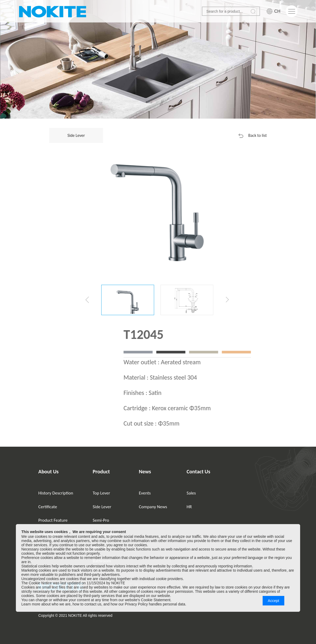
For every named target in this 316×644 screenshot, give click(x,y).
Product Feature (53, 520)
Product (101, 472)
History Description (56, 493)
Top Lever (101, 493)
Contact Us (198, 472)
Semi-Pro (101, 520)
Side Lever (102, 507)
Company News (153, 507)
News (145, 472)
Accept (274, 601)
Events (145, 493)
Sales (191, 493)
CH (277, 11)
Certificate (48, 507)
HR (189, 507)
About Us (48, 472)
